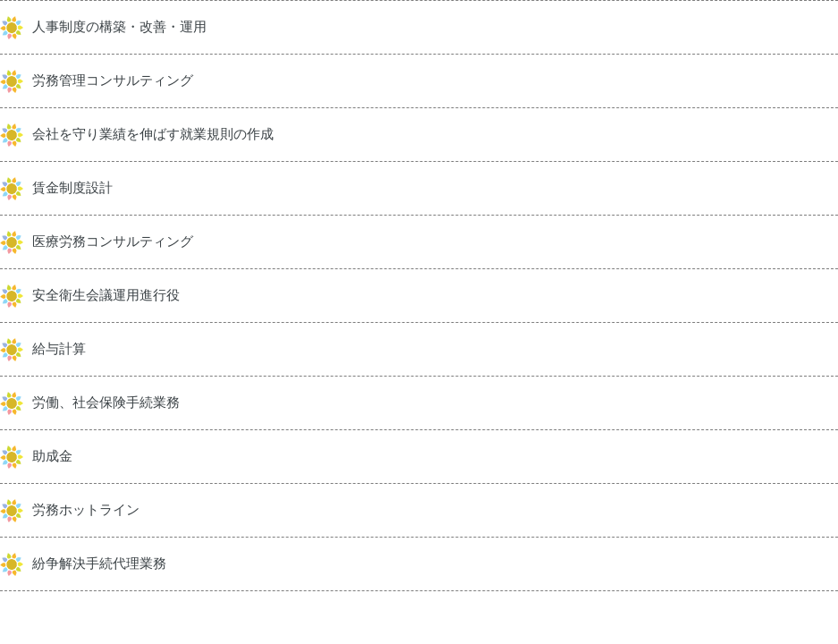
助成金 (52, 456)
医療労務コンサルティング (113, 241)
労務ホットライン (86, 510)
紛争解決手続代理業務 (99, 563)
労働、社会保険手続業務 (106, 402)
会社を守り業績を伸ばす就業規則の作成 (153, 134)
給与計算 (59, 349)
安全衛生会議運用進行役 (106, 295)
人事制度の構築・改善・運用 (119, 27)
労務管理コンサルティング (113, 80)
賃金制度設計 (72, 188)
